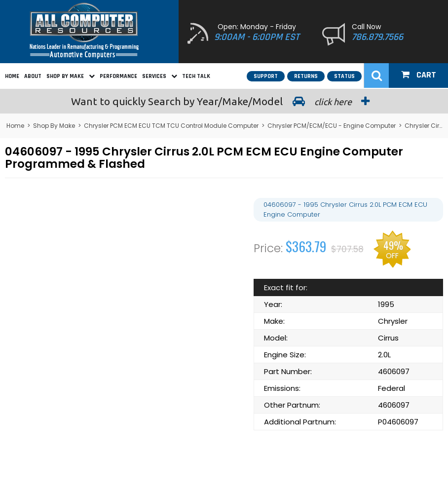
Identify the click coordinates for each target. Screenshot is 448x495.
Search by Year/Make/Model (224, 101)
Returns (306, 76)
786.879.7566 (377, 37)
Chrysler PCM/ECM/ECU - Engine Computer (332, 126)
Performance (118, 76)
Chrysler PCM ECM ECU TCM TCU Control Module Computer (171, 126)
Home (12, 76)
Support (266, 76)
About (33, 76)
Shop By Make (71, 76)
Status (344, 76)
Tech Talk (196, 76)
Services (160, 76)
